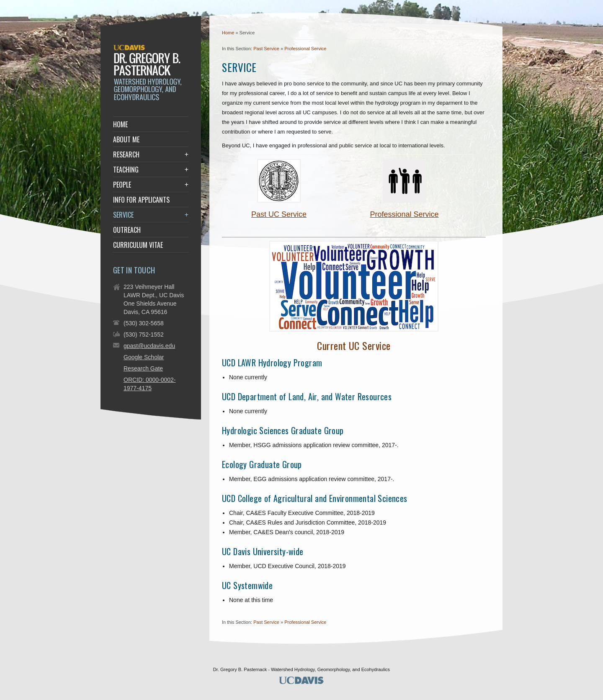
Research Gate (143, 368)
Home (228, 33)
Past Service (266, 49)
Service (123, 215)
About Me (126, 139)
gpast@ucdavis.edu (149, 346)
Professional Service (305, 49)
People (122, 185)
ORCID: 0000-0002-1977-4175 (150, 384)
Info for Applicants (141, 200)
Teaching (126, 170)
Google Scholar (144, 357)
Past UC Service (279, 214)
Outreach (127, 230)
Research (126, 154)
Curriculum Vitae (138, 245)
